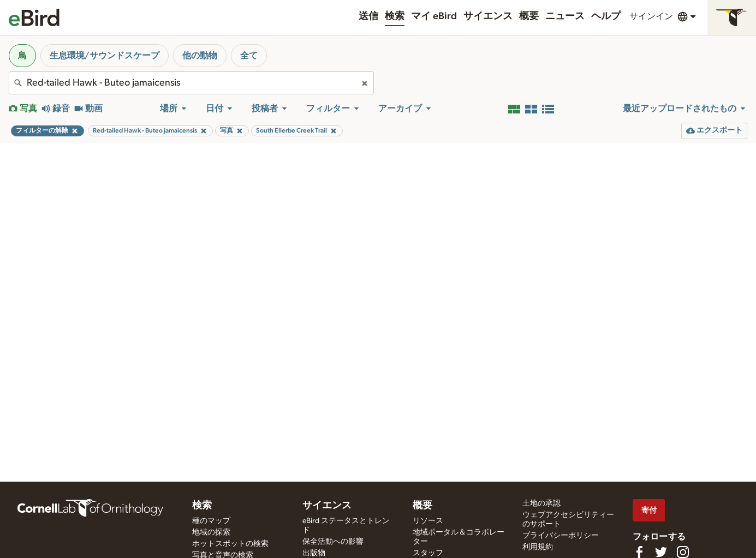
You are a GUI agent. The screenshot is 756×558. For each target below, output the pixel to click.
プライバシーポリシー (561, 536)
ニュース (565, 16)
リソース (428, 521)
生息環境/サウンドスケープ (105, 56)
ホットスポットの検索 (230, 544)
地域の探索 (211, 532)
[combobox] (191, 83)
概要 (529, 16)
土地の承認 (541, 503)
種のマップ (211, 521)
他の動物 (200, 56)
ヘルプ (606, 16)
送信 (368, 16)
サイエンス (488, 16)
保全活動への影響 (333, 542)
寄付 (649, 510)
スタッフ (428, 553)
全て (249, 56)
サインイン (651, 16)
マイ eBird (434, 16)
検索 (395, 16)
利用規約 (538, 547)
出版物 (314, 553)
